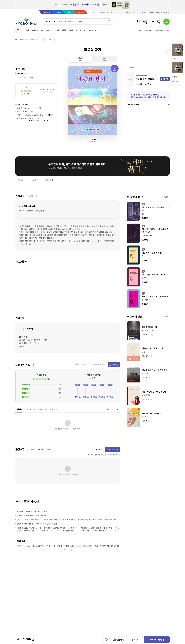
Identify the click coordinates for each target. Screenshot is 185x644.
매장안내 (159, 12)
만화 (64, 30)
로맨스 (35, 30)
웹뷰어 (51, 115)
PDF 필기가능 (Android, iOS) (39, 121)
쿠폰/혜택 (175, 77)
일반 (27, 30)
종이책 (49, 449)
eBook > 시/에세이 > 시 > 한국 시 (32, 211)
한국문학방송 (20, 73)
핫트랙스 (81, 13)
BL (42, 30)
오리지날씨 (81, 30)
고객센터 (167, 12)
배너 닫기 (181, 4)
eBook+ (92, 30)
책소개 (30, 196)
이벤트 (139, 31)
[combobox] (49, 22)
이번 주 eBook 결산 (162, 31)
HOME (16, 40)
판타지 (49, 30)
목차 (38, 196)
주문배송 (151, 12)
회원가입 (128, 12)
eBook (58, 13)
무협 (57, 30)
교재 (71, 30)
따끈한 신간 (148, 31)
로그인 (135, 12)
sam (70, 12)
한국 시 (50, 40)
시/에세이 (33, 40)
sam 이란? (176, 81)
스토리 (92, 13)
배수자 (18, 69)
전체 (33, 449)
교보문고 (47, 13)
